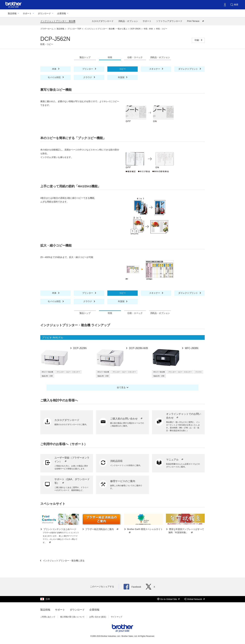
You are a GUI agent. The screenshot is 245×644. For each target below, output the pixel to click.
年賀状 (122, 77)
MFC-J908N (191, 348)
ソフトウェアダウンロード (169, 21)
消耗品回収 (116, 461)
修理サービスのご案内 (123, 481)
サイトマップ (117, 617)
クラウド (88, 77)
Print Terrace (196, 21)
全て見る (121, 387)
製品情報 (12, 13)
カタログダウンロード (103, 21)
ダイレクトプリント (188, 69)
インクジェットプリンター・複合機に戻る (63, 561)
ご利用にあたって (48, 617)
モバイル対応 (55, 77)
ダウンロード (44, 13)
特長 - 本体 (149, 29)
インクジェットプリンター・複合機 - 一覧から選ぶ (106, 29)
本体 (55, 69)
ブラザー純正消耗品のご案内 (102, 529)
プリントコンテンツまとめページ (61, 536)
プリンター (88, 69)
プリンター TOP (74, 29)
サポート (27, 13)
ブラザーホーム (47, 29)
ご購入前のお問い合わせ (127, 419)
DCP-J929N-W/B (138, 348)
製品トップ (85, 57)
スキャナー (155, 69)
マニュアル (175, 460)
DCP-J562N (136, 29)
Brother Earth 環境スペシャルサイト (145, 531)
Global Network (194, 599)
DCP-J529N (80, 348)
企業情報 (62, 13)
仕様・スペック (135, 57)
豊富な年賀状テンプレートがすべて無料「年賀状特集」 (186, 531)
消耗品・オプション (128, 21)
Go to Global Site (168, 599)
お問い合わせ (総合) (98, 617)
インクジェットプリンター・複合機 (58, 21)
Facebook (132, 587)
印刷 (197, 40)
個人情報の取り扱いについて (72, 617)
